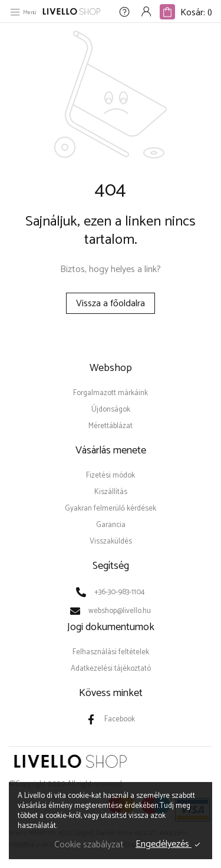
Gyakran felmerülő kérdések (111, 508)
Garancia (111, 525)
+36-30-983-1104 (120, 592)
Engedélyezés (164, 844)
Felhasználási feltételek (111, 652)
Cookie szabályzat (89, 845)
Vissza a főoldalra (111, 304)
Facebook (120, 719)
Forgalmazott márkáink (111, 393)
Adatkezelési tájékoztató (111, 669)
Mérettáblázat (111, 426)
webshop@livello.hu (120, 611)
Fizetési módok (111, 476)
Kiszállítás (111, 492)
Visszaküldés (111, 541)
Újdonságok (111, 410)
